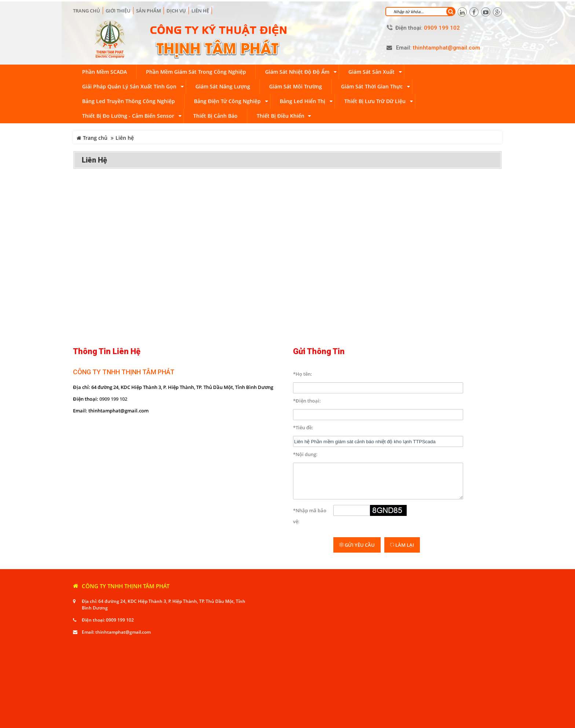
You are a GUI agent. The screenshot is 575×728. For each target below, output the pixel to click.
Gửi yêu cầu (357, 496)
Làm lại (402, 496)
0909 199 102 (113, 397)
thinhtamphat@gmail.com (123, 584)
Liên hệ (200, 9)
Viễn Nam (155, 721)
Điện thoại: (409, 26)
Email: (404, 47)
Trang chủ (87, 9)
